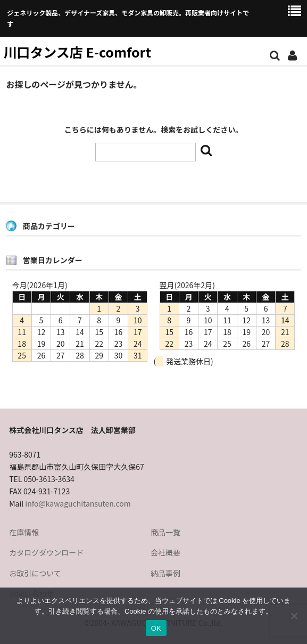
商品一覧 (165, 532)
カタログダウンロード (46, 552)
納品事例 (165, 573)
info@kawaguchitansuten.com (78, 503)
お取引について (35, 573)
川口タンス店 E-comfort (77, 52)
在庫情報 (24, 532)
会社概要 (165, 552)
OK (156, 628)
